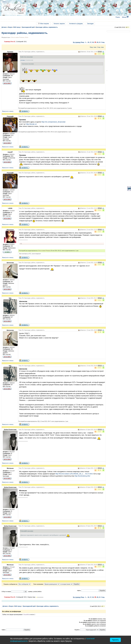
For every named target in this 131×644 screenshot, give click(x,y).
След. (103, 42)
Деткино (4, 27)
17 (91, 42)
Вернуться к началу (8, 111)
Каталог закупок (59, 24)
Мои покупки (43, 24)
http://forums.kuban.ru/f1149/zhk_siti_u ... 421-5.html (74, 474)
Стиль (125, 2)
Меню (125, 17)
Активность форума (76, 24)
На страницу (77, 42)
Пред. (83, 42)
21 (100, 42)
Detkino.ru (6, 2)
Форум (10, 27)
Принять (115, 640)
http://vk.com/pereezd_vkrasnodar (53, 122)
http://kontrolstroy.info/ (82, 476)
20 (98, 42)
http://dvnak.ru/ (31, 124)
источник (23, 60)
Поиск (118, 17)
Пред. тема (93, 47)
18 (93, 42)
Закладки (90, 24)
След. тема (100, 47)
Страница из (10, 42)
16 (88, 42)
